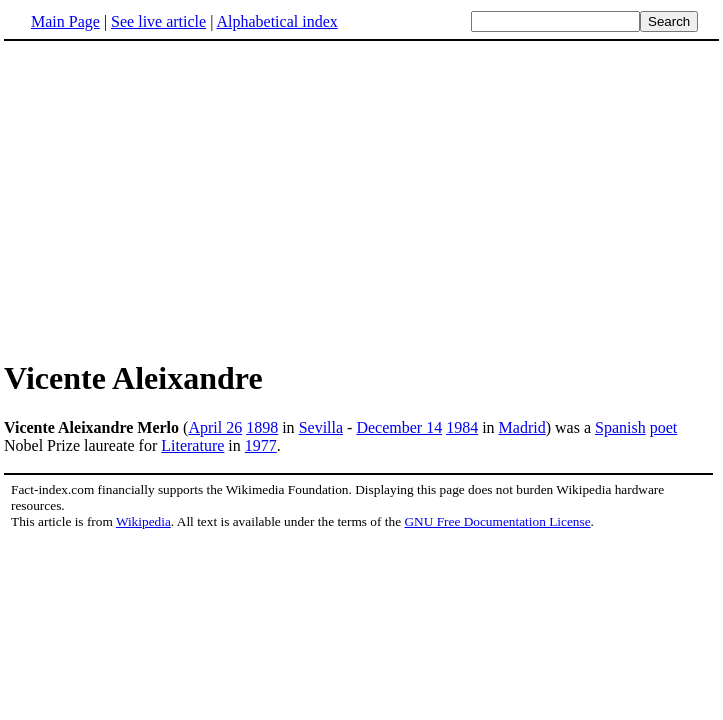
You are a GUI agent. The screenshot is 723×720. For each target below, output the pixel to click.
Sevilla (321, 427)
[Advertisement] (172, 199)
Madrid (522, 427)
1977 (261, 445)
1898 (262, 427)
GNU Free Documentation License (497, 521)
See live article (158, 21)
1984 (462, 427)
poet (664, 427)
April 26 (215, 427)
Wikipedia (143, 521)
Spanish (620, 427)
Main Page (65, 21)
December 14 (399, 427)
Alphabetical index (276, 21)
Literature (192, 445)
